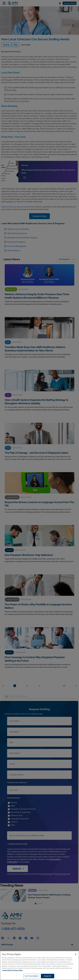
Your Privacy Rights (31, 976)
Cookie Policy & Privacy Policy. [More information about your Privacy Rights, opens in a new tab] (13, 970)
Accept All (48, 976)
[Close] (76, 954)
